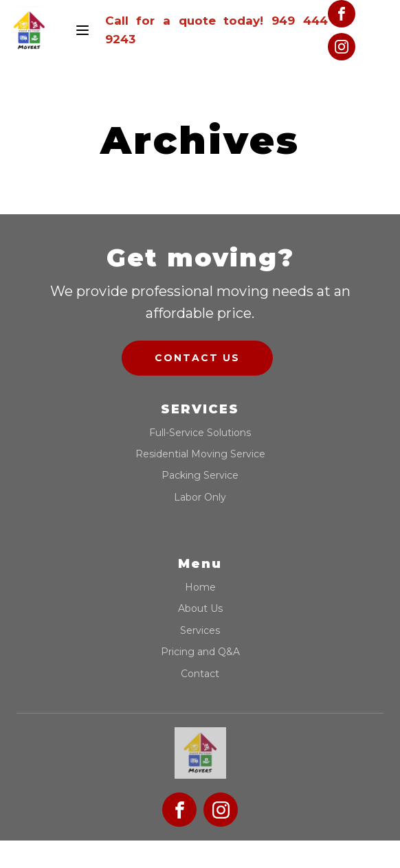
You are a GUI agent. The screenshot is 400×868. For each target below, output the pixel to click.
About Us (200, 609)
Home (200, 587)
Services (200, 631)
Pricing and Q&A (200, 652)
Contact (200, 674)
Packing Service (200, 476)
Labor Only (200, 498)
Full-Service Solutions (200, 433)
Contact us (197, 358)
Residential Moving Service (200, 454)
